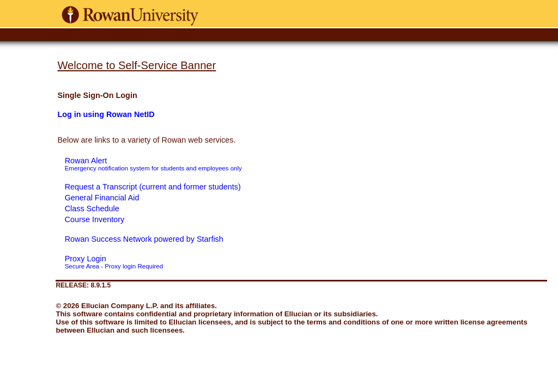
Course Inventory (95, 219)
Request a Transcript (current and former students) (153, 187)
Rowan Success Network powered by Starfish (144, 239)
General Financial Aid (102, 198)
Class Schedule (92, 209)
